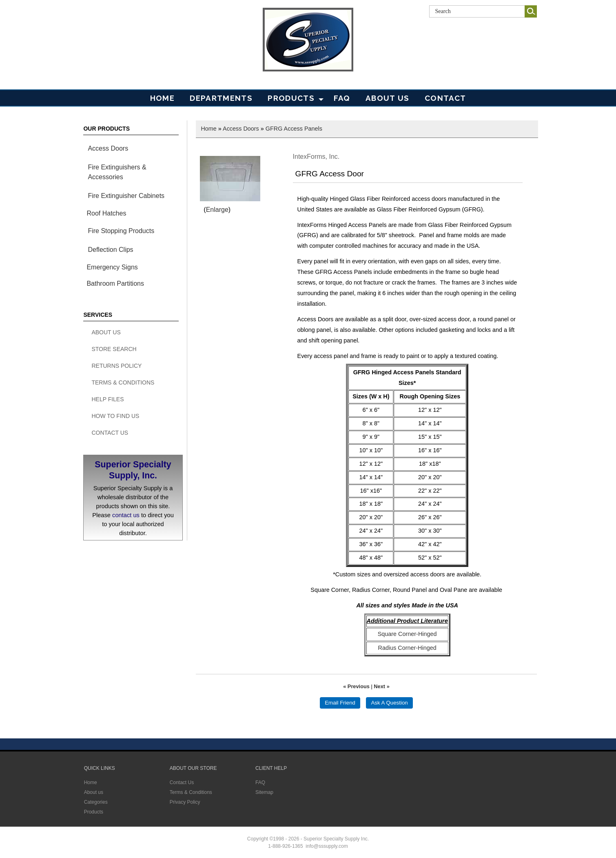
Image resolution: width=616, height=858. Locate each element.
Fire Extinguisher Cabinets (126, 196)
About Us (388, 98)
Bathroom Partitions (115, 283)
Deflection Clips (110, 250)
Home (162, 98)
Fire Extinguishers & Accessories (117, 172)
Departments (221, 98)
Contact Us (110, 433)
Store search (114, 349)
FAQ (342, 98)
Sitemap (264, 792)
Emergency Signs (112, 267)
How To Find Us (115, 416)
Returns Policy (116, 366)
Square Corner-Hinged (407, 634)
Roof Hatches (106, 213)
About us (94, 792)
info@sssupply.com (327, 846)
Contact (445, 98)
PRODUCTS (291, 98)
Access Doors (108, 148)
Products (94, 812)
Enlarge (217, 210)
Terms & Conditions (123, 382)
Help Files (107, 399)
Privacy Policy (185, 802)
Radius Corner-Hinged (407, 648)
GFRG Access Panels (294, 129)
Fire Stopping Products (121, 231)
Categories (96, 802)
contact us (126, 515)
